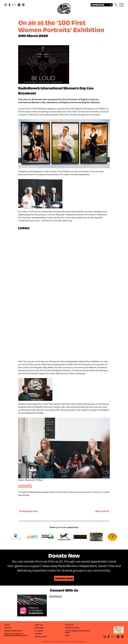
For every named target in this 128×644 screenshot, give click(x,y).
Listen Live (39, 625)
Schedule (38, 634)
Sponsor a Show (41, 636)
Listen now (98, 5)
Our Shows (39, 631)
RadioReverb (55, 596)
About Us (8, 628)
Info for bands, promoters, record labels (78, 632)
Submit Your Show (72, 628)
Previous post (30, 511)
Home (7, 625)
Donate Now (64, 578)
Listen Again (39, 628)
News (67, 635)
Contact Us (69, 625)
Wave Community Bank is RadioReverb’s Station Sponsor (16, 634)
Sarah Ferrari (83, 642)
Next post (101, 511)
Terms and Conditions (68, 642)
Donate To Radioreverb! (13, 631)
